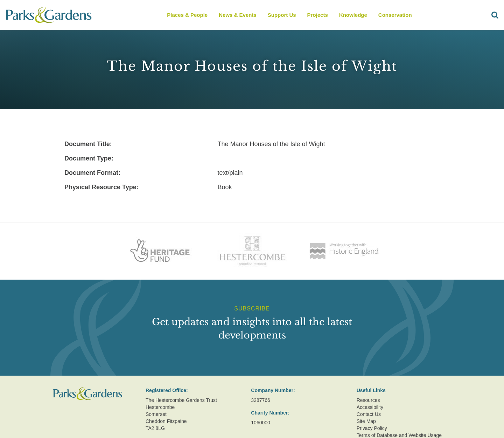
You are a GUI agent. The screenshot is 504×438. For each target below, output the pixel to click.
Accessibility (370, 407)
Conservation (395, 15)
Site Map (366, 421)
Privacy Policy (372, 428)
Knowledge (353, 15)
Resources (368, 400)
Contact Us (369, 414)
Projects (318, 15)
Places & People (187, 15)
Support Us (282, 15)
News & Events (238, 15)
